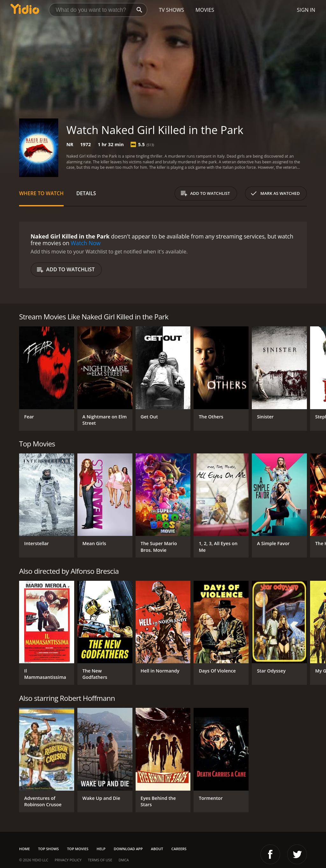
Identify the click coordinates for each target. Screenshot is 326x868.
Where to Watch (41, 193)
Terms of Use (100, 860)
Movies (205, 10)
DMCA (124, 860)
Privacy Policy (68, 860)
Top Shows (49, 849)
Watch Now (86, 243)
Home (25, 849)
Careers (179, 849)
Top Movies (78, 849)
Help (101, 849)
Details (86, 193)
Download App (128, 849)
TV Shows (171, 10)
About (157, 849)
